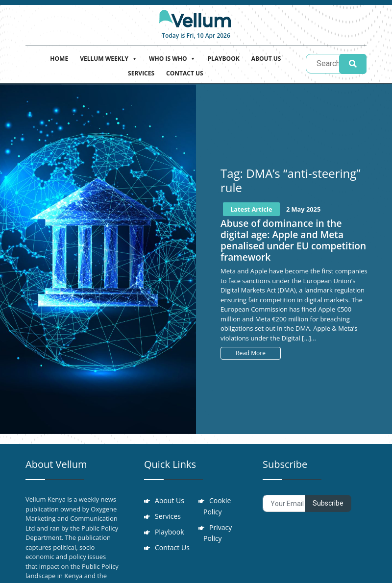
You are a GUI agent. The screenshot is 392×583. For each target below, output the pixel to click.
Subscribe (328, 503)
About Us (266, 59)
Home (59, 59)
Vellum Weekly (109, 58)
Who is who (172, 58)
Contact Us (185, 73)
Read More (251, 353)
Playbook (223, 59)
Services (141, 73)
